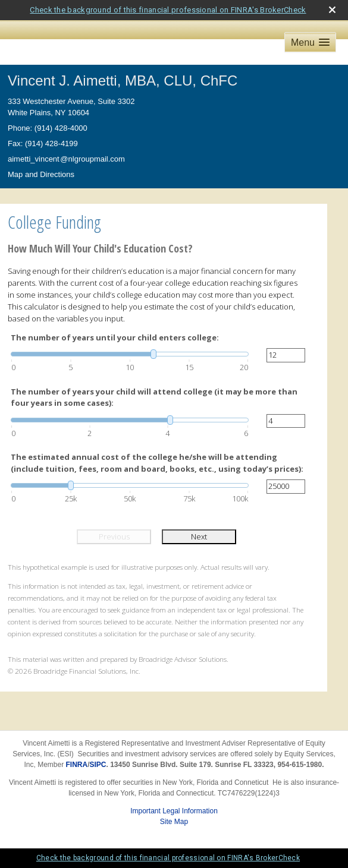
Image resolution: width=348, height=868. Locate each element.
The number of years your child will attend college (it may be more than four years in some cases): (154, 397)
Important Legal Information (174, 811)
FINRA (77, 765)
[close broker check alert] (332, 10)
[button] (310, 42)
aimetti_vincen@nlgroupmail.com (66, 159)
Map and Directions (41, 174)
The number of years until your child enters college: (115, 337)
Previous (114, 536)
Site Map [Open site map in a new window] (174, 822)
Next (199, 536)
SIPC (98, 765)
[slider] (130, 354)
